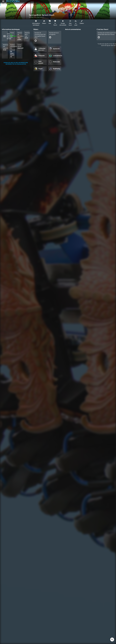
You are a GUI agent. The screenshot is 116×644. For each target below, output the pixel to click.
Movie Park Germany (36, 17)
